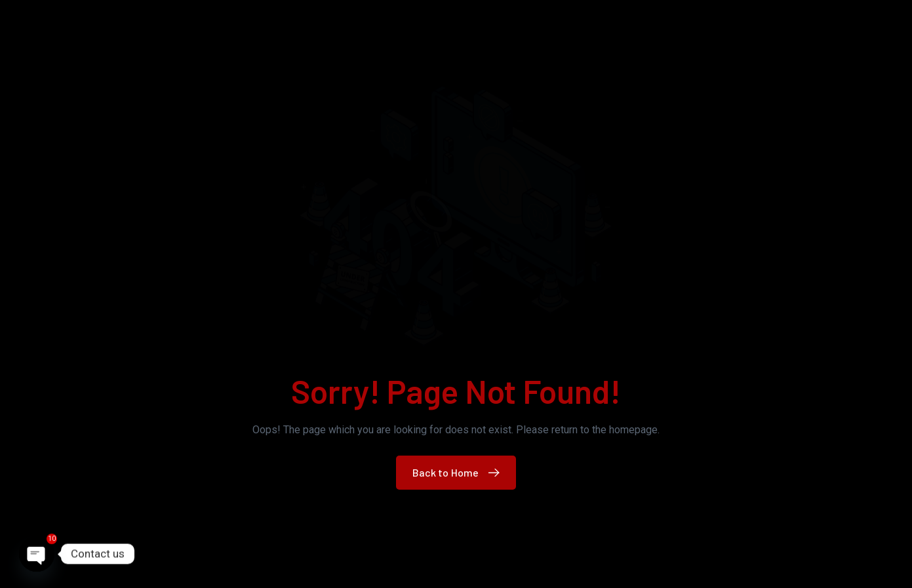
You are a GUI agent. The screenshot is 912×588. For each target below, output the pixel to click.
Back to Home (459, 472)
